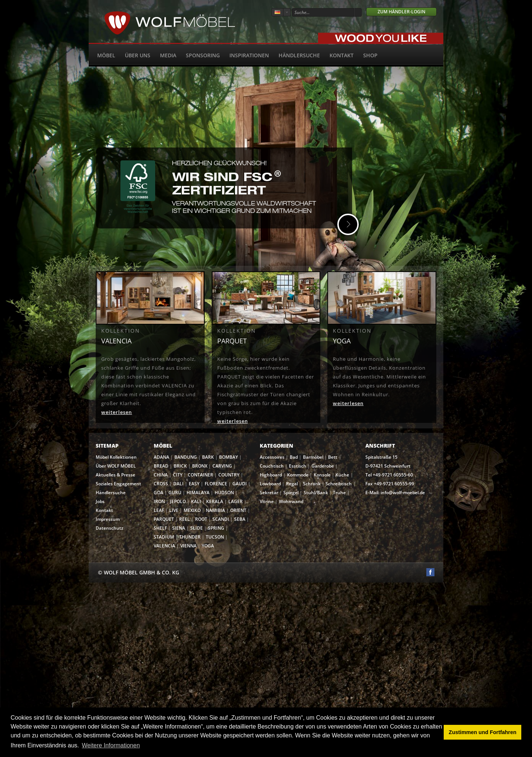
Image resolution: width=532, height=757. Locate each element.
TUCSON (215, 537)
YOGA (208, 546)
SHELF (160, 528)
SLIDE (197, 528)
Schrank (312, 484)
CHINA (161, 475)
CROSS (161, 484)
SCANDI (221, 519)
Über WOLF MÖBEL (116, 466)
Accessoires (272, 457)
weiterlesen (117, 412)
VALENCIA (164, 546)
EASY (194, 484)
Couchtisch (272, 466)
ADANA (161, 457)
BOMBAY (229, 457)
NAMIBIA (215, 510)
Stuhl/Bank (316, 493)
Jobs (100, 501)
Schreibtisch (339, 484)
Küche (342, 475)
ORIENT (238, 510)
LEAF (159, 510)
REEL (185, 519)
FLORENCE (216, 484)
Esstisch (298, 466)
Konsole (322, 475)
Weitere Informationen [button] (111, 745)
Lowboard (270, 484)
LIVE (174, 510)
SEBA (240, 519)
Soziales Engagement (118, 484)
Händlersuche (299, 55)
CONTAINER (200, 475)
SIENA (179, 528)
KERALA (215, 501)
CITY (178, 475)
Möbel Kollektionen (116, 457)
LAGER (236, 501)
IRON (159, 501)
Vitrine (267, 501)
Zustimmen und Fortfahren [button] (483, 732)
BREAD (161, 466)
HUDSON (224, 493)
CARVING (222, 466)
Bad (294, 457)
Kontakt (342, 55)
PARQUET (164, 519)
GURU (175, 493)
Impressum (108, 519)
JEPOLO (178, 501)
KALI (196, 501)
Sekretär (269, 493)
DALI (178, 484)
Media (168, 55)
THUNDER (190, 537)
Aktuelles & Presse (115, 475)
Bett (333, 457)
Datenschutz (110, 528)
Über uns (138, 55)
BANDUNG (186, 457)
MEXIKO (192, 510)
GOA (158, 493)
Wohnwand (291, 501)
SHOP (370, 55)
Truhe (339, 493)
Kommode (298, 475)
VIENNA (188, 546)
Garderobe (323, 466)
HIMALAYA (198, 493)
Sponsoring (203, 55)
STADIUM (164, 537)
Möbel (106, 55)
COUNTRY (229, 475)
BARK (208, 457)
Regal (292, 484)
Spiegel (291, 493)
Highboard (271, 475)
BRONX (200, 466)
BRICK (180, 466)
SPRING (216, 528)
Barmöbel (313, 457)
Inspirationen (249, 55)
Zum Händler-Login (401, 12)
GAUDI (240, 484)
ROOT (201, 519)
